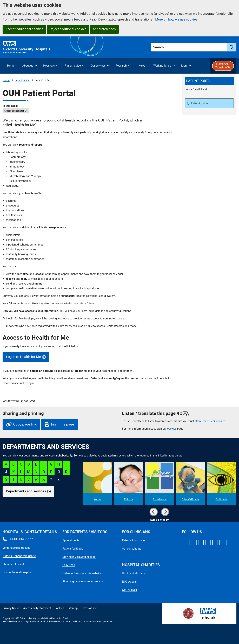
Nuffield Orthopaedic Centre (19, 556)
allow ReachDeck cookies (210, 421)
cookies (172, 429)
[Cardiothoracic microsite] (160, 484)
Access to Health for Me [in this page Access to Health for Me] (16, 111)
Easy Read (69, 565)
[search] (232, 47)
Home (6, 80)
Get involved (130, 590)
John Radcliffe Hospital (17, 548)
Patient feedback (73, 549)
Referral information (134, 540)
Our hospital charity (134, 573)
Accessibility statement (37, 608)
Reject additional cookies (68, 29)
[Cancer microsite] (98, 484)
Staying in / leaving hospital (79, 557)
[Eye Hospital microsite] (221, 484)
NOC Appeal (129, 582)
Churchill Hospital (13, 564)
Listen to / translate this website (82, 573)
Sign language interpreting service (83, 581)
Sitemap (73, 608)
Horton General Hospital (17, 572)
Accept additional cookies (24, 29)
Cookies (59, 608)
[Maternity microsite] (129, 484)
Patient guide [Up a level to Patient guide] (199, 103)
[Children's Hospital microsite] (191, 484)
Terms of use (89, 608)
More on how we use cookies (176, 19)
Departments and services (26, 491)
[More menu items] (186, 66)
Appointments (71, 540)
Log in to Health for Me (23, 357)
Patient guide (22, 80)
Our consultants (132, 549)
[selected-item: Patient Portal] (209, 81)
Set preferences (104, 29)
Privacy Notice (11, 608)
